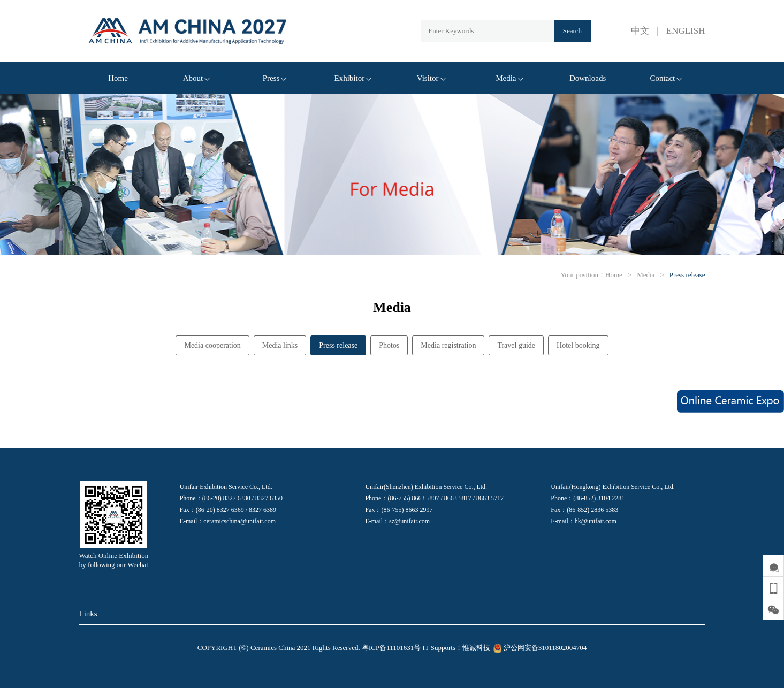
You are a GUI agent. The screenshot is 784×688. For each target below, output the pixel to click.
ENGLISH (686, 31)
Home (118, 78)
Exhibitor (353, 78)
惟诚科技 (476, 648)
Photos (389, 345)
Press (275, 78)
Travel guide (516, 345)
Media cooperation (212, 345)
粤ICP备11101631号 (391, 648)
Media (509, 78)
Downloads (588, 78)
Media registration (448, 345)
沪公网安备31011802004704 (539, 648)
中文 (640, 31)
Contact (666, 78)
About (197, 78)
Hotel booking (578, 345)
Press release (687, 275)
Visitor (431, 78)
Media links (280, 345)
